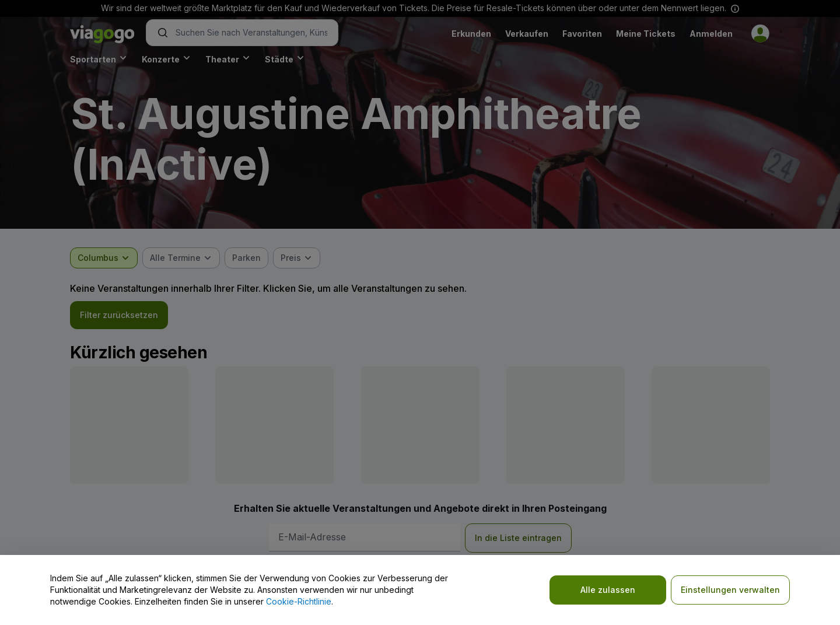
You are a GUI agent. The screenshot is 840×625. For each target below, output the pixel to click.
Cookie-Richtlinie (299, 601)
